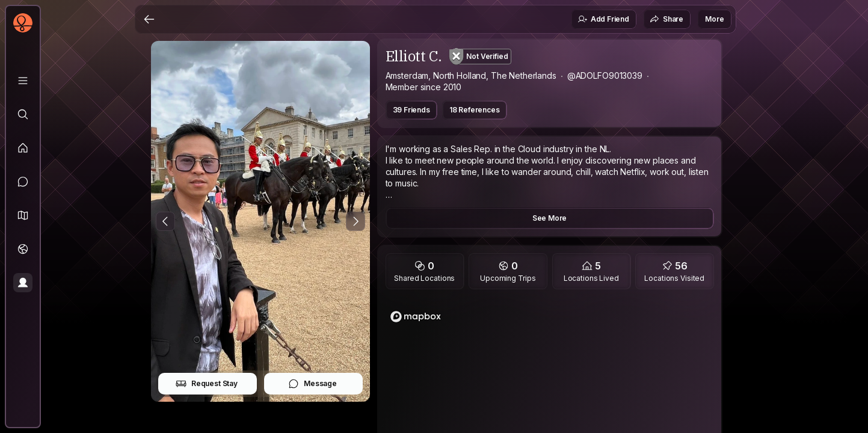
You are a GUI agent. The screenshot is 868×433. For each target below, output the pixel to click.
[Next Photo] (356, 221)
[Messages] (23, 182)
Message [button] (312, 384)
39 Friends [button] (411, 110)
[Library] (23, 81)
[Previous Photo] (165, 221)
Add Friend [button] (603, 19)
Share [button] (666, 19)
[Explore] (23, 114)
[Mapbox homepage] (416, 317)
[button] (23, 215)
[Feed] (23, 148)
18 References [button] (475, 110)
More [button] (714, 19)
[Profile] (23, 283)
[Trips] (23, 249)
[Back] (149, 19)
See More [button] (550, 218)
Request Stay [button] (207, 384)
